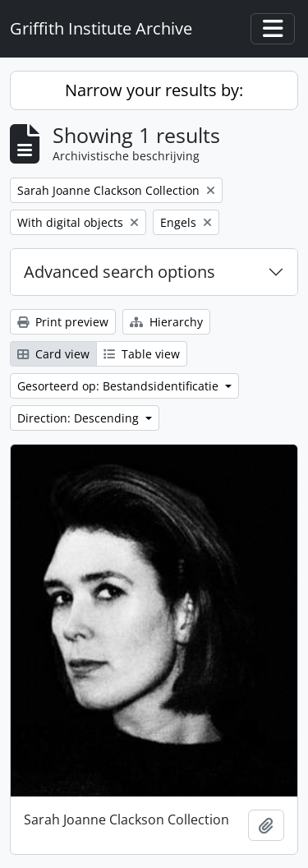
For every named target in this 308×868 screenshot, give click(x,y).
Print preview (63, 322)
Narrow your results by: (154, 90)
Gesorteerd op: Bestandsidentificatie (120, 386)
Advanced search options (120, 272)
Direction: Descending (80, 418)
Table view (142, 354)
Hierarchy (166, 322)
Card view (53, 354)
